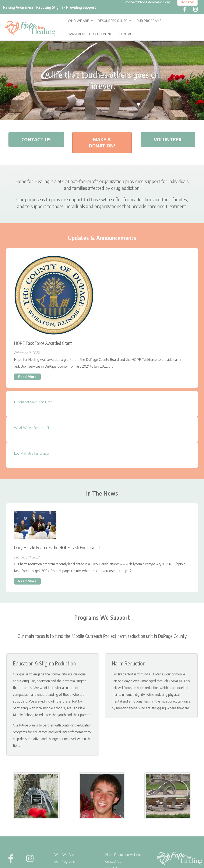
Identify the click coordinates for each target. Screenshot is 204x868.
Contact (127, 34)
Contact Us (36, 140)
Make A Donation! (102, 143)
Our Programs (149, 21)
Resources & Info (113, 21)
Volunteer (168, 140)
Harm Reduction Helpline (90, 34)
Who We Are (78, 21)
